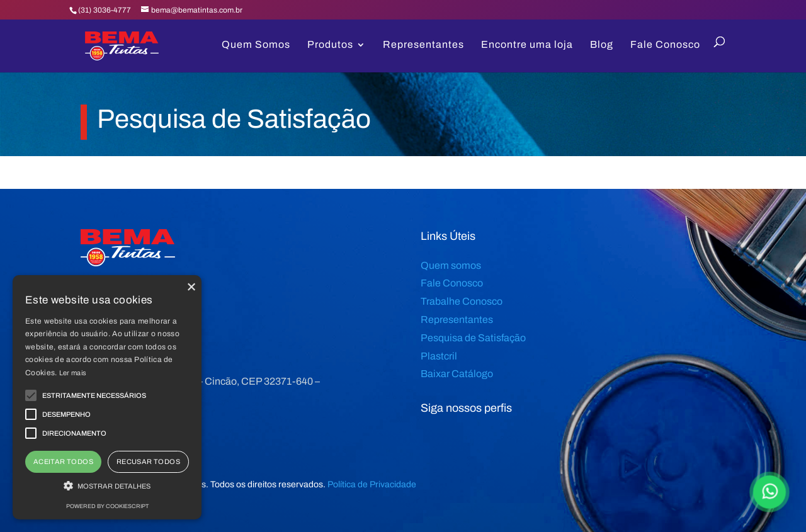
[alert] (107, 397)
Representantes (423, 45)
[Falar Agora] (769, 492)
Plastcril (439, 356)
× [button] (190, 286)
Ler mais (73, 373)
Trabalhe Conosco (462, 301)
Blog (602, 45)
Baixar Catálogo (457, 374)
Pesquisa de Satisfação (473, 338)
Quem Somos (256, 45)
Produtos (330, 45)
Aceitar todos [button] (63, 461)
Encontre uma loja (527, 45)
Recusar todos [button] (148, 461)
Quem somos (451, 265)
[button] (107, 487)
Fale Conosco (665, 45)
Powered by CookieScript (107, 506)
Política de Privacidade (372, 484)
